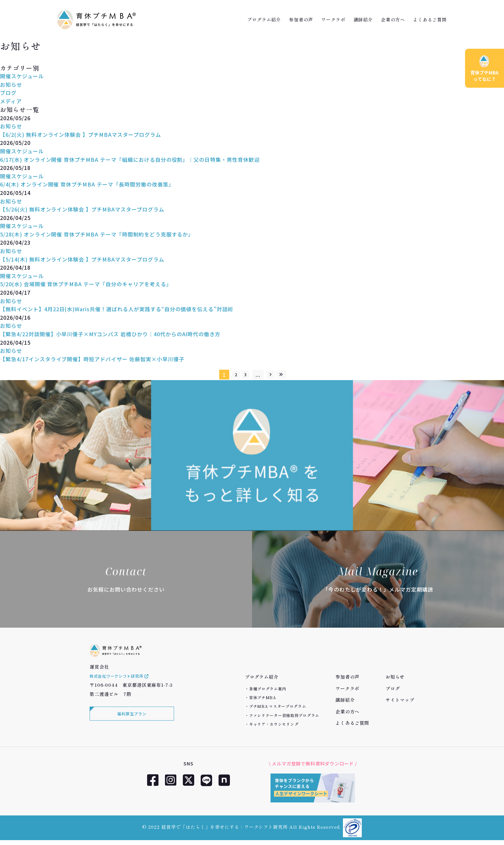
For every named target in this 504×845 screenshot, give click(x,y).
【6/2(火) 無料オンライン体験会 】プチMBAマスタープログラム (81, 134)
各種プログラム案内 (268, 689)
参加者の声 (301, 19)
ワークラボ (333, 19)
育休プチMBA (263, 697)
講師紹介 (363, 19)
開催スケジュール (22, 76)
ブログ (8, 93)
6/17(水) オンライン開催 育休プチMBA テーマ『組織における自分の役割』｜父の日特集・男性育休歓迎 (130, 160)
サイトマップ (400, 700)
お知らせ (11, 84)
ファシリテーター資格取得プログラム (284, 715)
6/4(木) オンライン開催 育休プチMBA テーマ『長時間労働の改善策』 (87, 184)
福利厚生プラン (130, 725)
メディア (11, 101)
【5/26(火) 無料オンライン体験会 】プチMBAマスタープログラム (82, 209)
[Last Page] (288, 375)
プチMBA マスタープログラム (278, 706)
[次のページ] (273, 375)
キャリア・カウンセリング (274, 724)
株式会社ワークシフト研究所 (124, 686)
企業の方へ (393, 19)
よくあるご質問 (430, 19)
